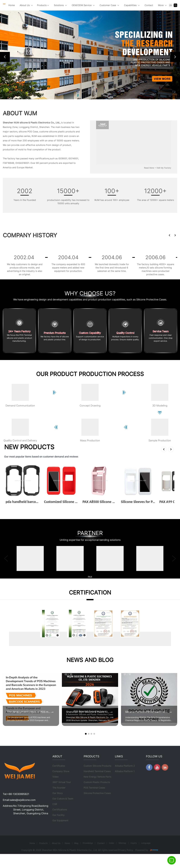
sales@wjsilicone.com (23, 808)
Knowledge (88, 851)
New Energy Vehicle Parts (97, 785)
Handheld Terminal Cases (97, 779)
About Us (25, 5)
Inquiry (134, 851)
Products (43, 5)
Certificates (59, 774)
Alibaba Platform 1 (125, 779)
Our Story (58, 801)
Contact (149, 5)
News (67, 851)
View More (12, 506)
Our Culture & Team (63, 806)
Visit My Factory (164, 168)
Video (56, 785)
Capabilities (130, 5)
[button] (5, 57)
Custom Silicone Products (97, 774)
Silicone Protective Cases (97, 801)
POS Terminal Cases (94, 795)
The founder (59, 795)
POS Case (33, 132)
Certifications (60, 817)
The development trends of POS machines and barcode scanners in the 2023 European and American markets (29, 712)
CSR (55, 812)
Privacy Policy (126, 858)
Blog (76, 851)
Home (12, 5)
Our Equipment (60, 828)
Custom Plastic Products (97, 790)
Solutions (59, 5)
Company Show (61, 779)
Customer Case (108, 5)
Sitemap (122, 851)
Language (146, 851)
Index (112, 851)
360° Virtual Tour (62, 790)
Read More (149, 168)
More (161, 5)
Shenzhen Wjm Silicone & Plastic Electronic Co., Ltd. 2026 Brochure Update (88, 712)
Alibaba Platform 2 (125, 774)
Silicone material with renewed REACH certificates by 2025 (147, 712)
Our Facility (58, 823)
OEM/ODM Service (82, 5)
